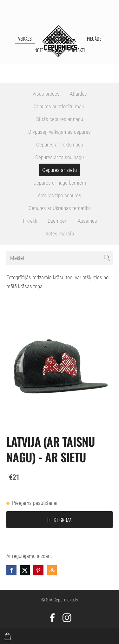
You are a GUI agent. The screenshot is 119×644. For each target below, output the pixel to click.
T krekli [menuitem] (30, 221)
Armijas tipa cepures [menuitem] (60, 195)
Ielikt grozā (60, 520)
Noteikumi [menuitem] (44, 50)
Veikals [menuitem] (25, 38)
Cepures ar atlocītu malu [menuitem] (60, 106)
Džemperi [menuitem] (58, 221)
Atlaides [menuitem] (78, 94)
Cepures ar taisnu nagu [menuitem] (60, 157)
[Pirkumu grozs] (8, 636)
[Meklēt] (60, 258)
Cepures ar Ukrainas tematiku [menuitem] (60, 208)
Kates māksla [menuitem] (59, 38)
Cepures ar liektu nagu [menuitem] (60, 145)
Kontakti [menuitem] (76, 50)
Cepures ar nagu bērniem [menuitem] (60, 183)
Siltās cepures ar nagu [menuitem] (60, 119)
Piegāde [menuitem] (94, 38)
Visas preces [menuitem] (46, 94)
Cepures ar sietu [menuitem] (60, 170)
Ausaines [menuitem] (87, 221)
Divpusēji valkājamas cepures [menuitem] (60, 132)
